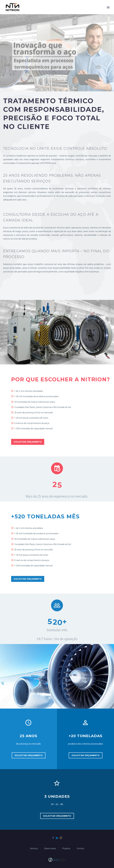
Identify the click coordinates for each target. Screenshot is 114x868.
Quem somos (50, 849)
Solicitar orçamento (28, 442)
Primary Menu (108, 7)
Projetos (66, 849)
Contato (80, 849)
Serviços (34, 849)
